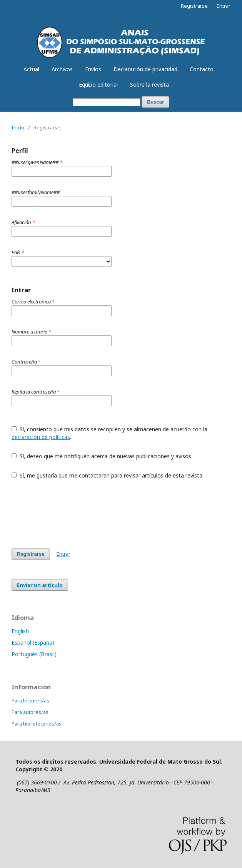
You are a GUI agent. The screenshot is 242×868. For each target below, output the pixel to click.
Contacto (202, 69)
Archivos (62, 69)
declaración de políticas (41, 437)
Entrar (224, 6)
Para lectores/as (30, 700)
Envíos (93, 69)
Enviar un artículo (40, 585)
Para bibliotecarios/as (37, 724)
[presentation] (70, 514)
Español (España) (33, 643)
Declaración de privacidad (145, 69)
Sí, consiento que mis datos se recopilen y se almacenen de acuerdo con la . (109, 433)
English (20, 631)
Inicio (18, 127)
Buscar (155, 102)
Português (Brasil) (34, 654)
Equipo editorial (98, 85)
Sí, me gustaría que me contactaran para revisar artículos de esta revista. (108, 475)
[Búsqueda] (107, 102)
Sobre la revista (149, 85)
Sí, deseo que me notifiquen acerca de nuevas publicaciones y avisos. (102, 456)
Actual (31, 69)
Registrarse (194, 6)
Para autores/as (30, 712)
